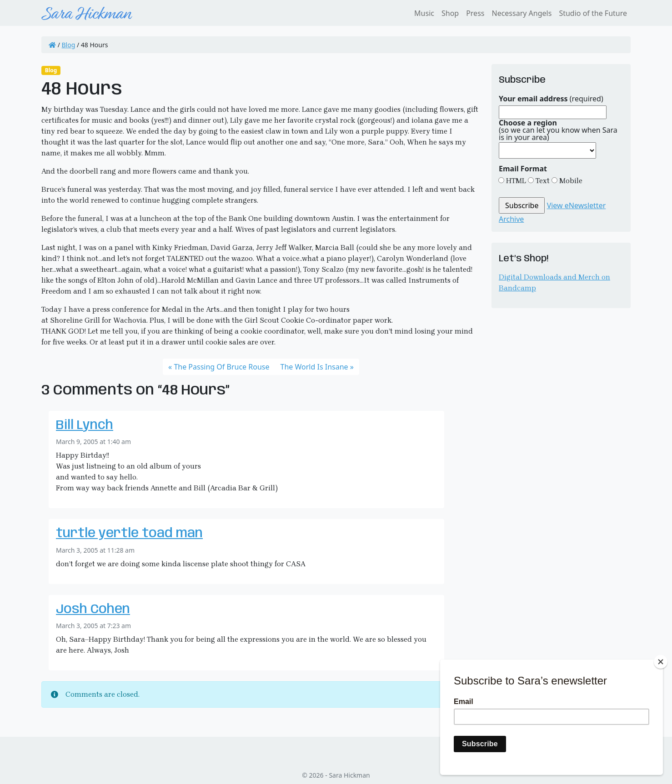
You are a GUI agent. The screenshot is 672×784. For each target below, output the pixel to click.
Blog (69, 45)
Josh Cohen (93, 610)
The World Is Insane (314, 367)
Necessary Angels (522, 13)
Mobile (570, 181)
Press (475, 13)
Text (542, 181)
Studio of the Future (593, 13)
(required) (551, 99)
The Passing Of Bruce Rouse (221, 367)
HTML (515, 181)
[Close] (661, 662)
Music (424, 13)
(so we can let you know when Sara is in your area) (558, 130)
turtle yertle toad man (129, 534)
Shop (450, 13)
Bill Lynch (85, 426)
